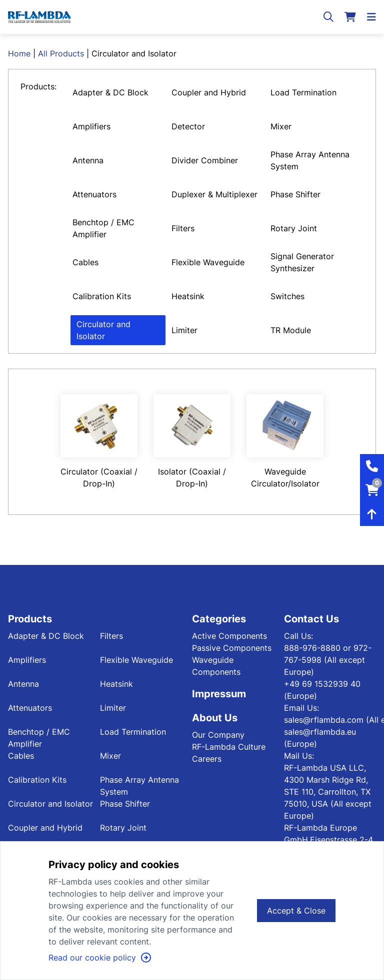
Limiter (184, 330)
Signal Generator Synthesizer (302, 262)
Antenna (88, 160)
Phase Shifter (295, 194)
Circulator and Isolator (103, 330)
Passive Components (232, 648)
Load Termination (303, 92)
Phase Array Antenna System (310, 160)
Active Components (229, 636)
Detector (188, 126)
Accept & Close (296, 911)
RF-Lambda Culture (229, 747)
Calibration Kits (102, 296)
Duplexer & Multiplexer (214, 194)
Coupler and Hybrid (209, 92)
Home (19, 53)
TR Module (291, 330)
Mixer (281, 126)
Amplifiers (91, 126)
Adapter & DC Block (110, 92)
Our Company (218, 735)
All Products (61, 53)
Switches (287, 296)
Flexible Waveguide (208, 262)
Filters (183, 228)
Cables (85, 262)
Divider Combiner (205, 160)
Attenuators (94, 194)
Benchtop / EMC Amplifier (103, 228)
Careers (207, 759)
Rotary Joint (294, 228)
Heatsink (188, 296)
